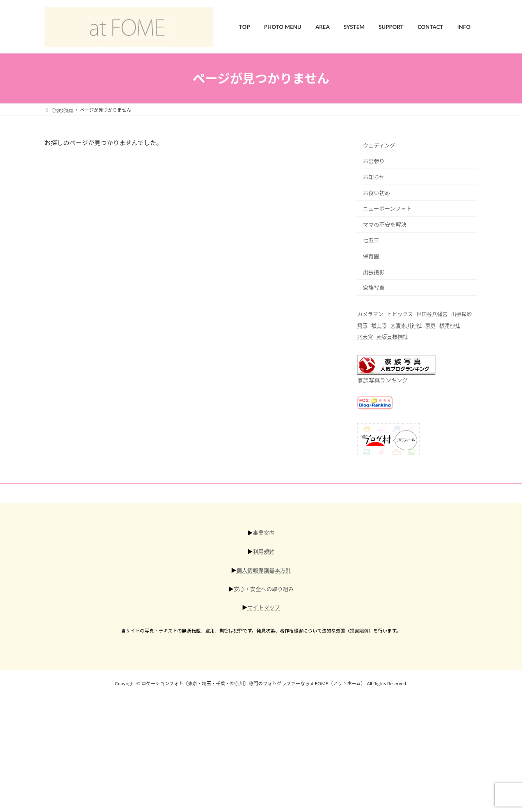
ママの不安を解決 (385, 225)
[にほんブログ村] (389, 455)
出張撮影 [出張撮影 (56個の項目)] (461, 314)
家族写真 (374, 288)
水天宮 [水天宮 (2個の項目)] (365, 337)
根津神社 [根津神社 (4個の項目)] (450, 326)
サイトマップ (264, 607)
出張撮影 (374, 272)
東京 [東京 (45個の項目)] (431, 326)
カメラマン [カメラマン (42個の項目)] (370, 314)
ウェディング (379, 145)
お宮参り (374, 161)
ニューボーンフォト (387, 209)
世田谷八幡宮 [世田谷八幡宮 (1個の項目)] (432, 314)
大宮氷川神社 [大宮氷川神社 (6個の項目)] (406, 326)
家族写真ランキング (383, 380)
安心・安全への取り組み (264, 589)
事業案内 (264, 533)
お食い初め (376, 193)
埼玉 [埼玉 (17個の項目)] (363, 326)
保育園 (371, 256)
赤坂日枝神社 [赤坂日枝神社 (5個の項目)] (392, 337)
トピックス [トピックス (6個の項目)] (400, 314)
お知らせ (374, 177)
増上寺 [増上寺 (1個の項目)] (379, 326)
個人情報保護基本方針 (264, 570)
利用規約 (264, 552)
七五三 (371, 241)
